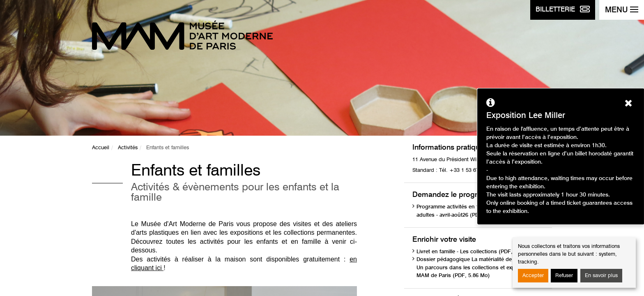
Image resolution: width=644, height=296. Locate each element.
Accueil (101, 148)
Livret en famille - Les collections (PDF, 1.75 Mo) (476, 252)
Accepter (533, 276)
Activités (128, 148)
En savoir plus (601, 276)
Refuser (564, 276)
